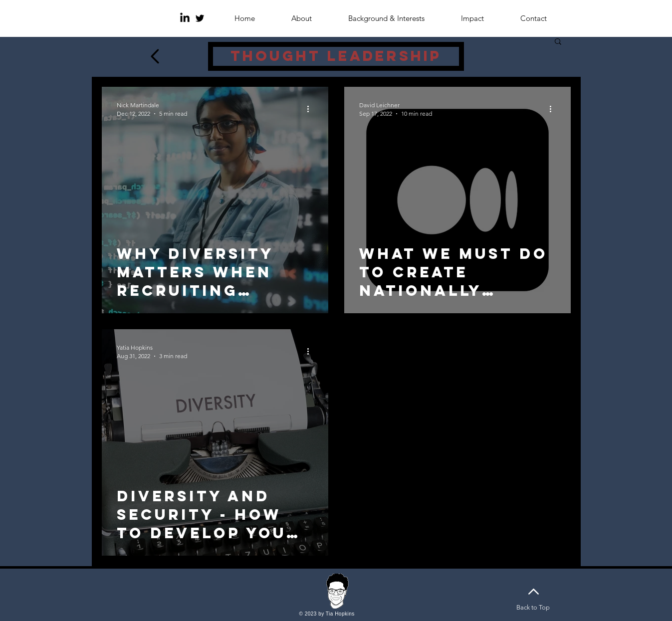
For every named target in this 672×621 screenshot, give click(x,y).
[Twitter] (200, 18)
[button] (558, 42)
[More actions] (312, 109)
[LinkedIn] (185, 18)
